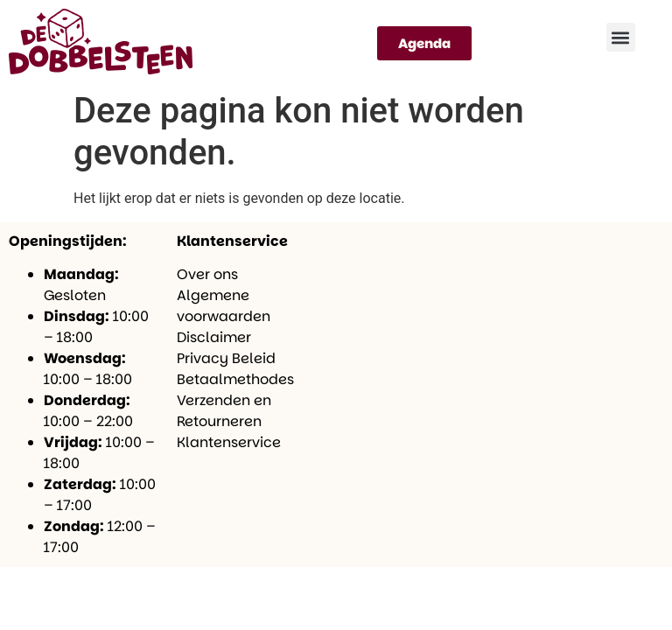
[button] (621, 37)
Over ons (207, 274)
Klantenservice (229, 442)
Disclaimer (214, 337)
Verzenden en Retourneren (224, 411)
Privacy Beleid (226, 358)
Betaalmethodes (235, 379)
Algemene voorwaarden (224, 306)
